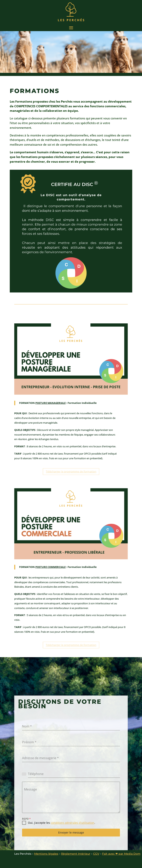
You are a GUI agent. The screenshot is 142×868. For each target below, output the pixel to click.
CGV (96, 854)
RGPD (26, 819)
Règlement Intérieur (76, 854)
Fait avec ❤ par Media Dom (121, 854)
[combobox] (25, 774)
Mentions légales (46, 854)
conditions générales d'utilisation (73, 823)
